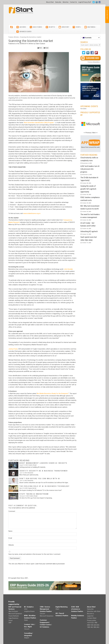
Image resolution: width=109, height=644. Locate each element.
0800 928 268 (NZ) (93, 625)
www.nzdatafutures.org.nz (32, 213)
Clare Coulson (40, 44)
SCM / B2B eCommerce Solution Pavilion (77, 609)
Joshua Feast (13, 349)
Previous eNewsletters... (94, 62)
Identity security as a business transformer (43, 471)
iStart (57, 609)
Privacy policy (92, 620)
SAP (10, 623)
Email (46, 48)
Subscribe (58, 2)
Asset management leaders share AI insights (43, 463)
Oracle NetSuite (14, 616)
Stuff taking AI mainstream (34, 494)
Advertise (66, 2)
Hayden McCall (32, 488)
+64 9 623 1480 (92, 623)
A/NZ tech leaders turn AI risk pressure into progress (90, 169)
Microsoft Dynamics (15, 614)
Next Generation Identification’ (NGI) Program (39, 123)
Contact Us (73, 2)
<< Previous (87, 133)
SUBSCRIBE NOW (107, 15)
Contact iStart (92, 618)
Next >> (95, 133)
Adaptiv (27, 638)
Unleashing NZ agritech (89, 231)
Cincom (27, 629)
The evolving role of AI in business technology (44, 486)
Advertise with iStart (94, 611)
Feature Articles (14, 37)
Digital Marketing (61, 607)
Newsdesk (30, 473)
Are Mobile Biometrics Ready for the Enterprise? (53, 394)
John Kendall (68, 269)
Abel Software (13, 611)
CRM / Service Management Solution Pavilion (46, 609)
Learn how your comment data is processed (50, 564)
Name (10, 531)
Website (11, 545)
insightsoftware (29, 611)
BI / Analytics (29, 607)
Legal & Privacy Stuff (85, 2)
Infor (26, 609)
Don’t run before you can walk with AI (40, 479)
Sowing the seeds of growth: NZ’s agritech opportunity (88, 189)
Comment (12, 511)
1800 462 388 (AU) (93, 627)
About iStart (50, 2)
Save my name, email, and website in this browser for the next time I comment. (35, 554)
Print (40, 48)
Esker (26, 620)
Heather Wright (33, 465)
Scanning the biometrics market (31, 37)
